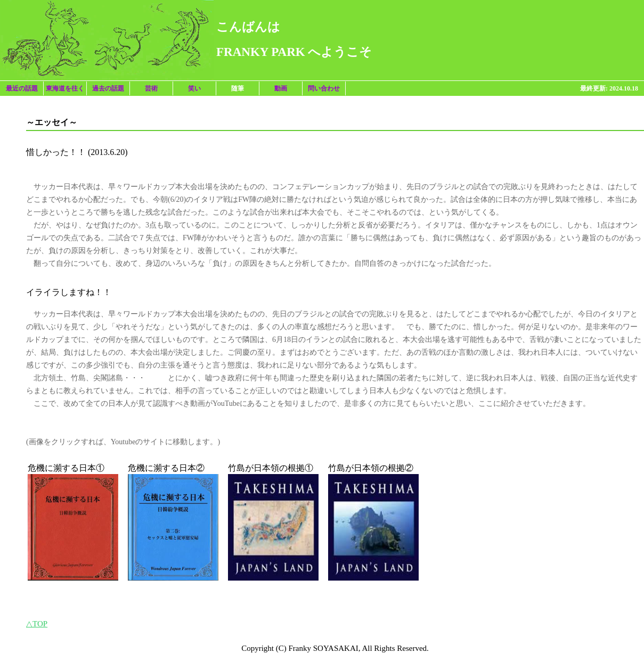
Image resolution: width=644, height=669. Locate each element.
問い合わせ (324, 88)
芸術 (151, 88)
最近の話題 (22, 88)
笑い (194, 88)
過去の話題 (108, 88)
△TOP (37, 624)
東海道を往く (65, 88)
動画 (281, 88)
